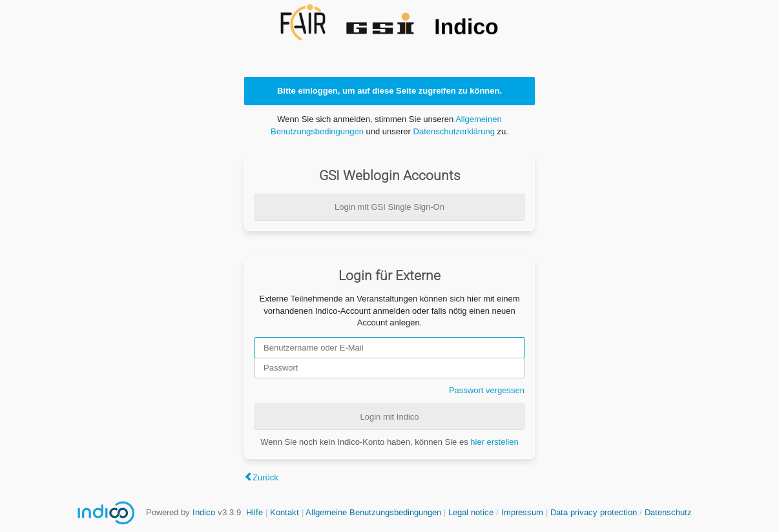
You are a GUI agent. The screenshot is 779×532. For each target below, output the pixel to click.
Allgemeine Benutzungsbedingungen (373, 512)
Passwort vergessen (487, 390)
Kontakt (285, 512)
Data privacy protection (595, 512)
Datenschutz (668, 512)
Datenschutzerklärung (454, 131)
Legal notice (472, 512)
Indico (204, 512)
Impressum (522, 512)
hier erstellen (494, 442)
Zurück (265, 477)
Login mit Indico (389, 417)
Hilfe (254, 512)
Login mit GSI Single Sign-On (389, 207)
